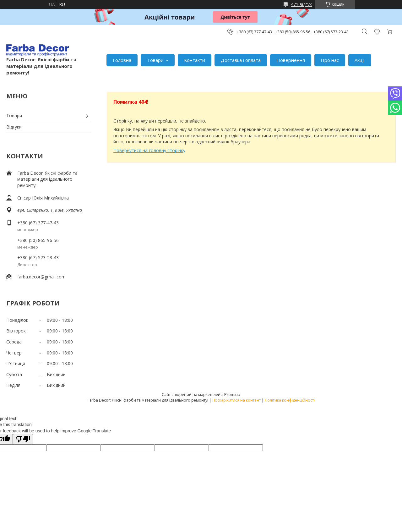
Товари (155, 60)
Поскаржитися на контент (236, 400)
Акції (360, 60)
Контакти (195, 60)
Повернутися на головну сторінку (149, 150)
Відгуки (14, 127)
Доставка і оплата (241, 60)
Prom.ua (232, 394)
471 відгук (301, 4)
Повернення (291, 60)
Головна (122, 60)
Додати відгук (377, 32)
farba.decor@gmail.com (41, 277)
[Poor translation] (23, 439)
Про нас (330, 60)
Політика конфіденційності (290, 400)
